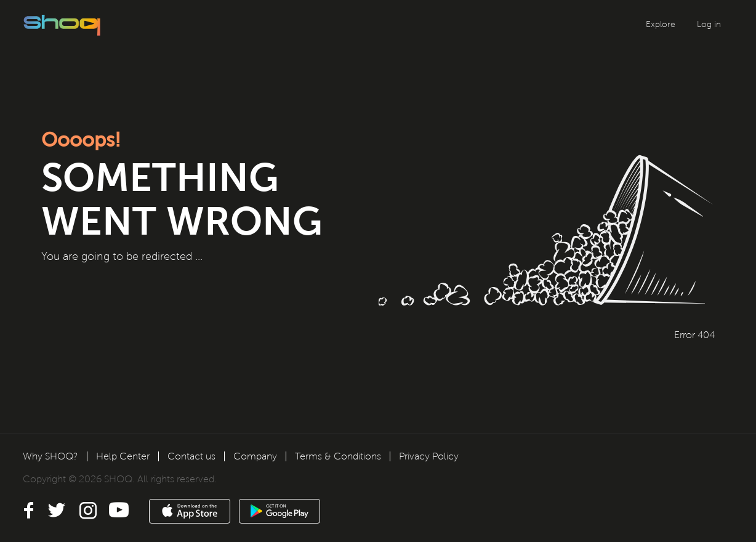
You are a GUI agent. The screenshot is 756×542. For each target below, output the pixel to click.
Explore (661, 24)
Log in (709, 24)
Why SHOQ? (50, 456)
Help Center (123, 456)
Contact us (191, 456)
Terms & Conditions (338, 456)
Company (255, 456)
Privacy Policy (429, 456)
